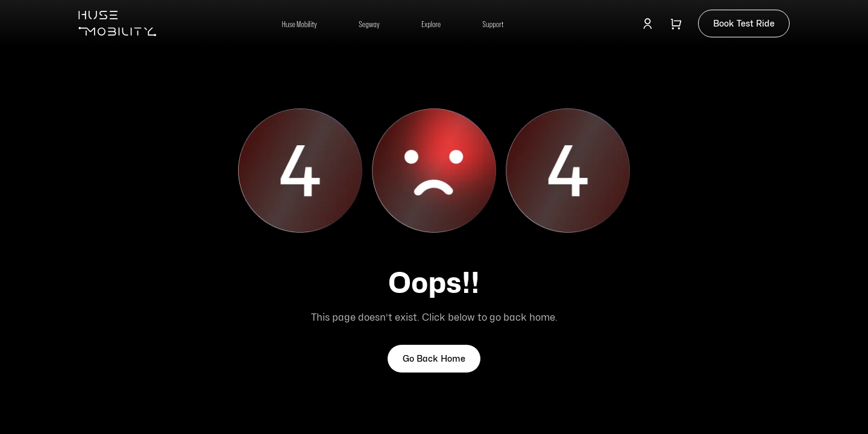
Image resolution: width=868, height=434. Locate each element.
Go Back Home (434, 358)
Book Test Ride (744, 23)
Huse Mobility (300, 24)
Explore (431, 24)
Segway (369, 24)
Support (493, 24)
